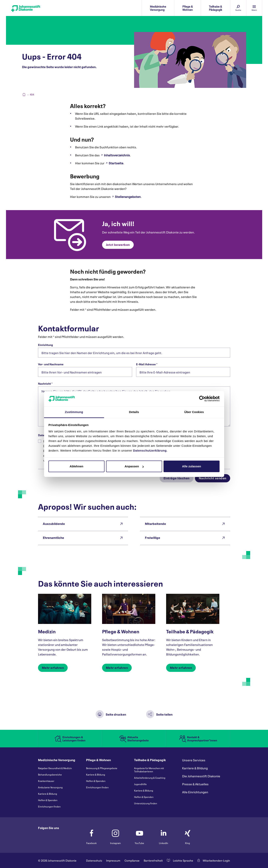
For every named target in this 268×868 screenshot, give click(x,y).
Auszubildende (54, 523)
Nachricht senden (213, 478)
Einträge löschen (177, 478)
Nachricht (45, 383)
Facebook (91, 835)
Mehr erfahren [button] (53, 667)
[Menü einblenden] (254, 8)
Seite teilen (164, 714)
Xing (188, 835)
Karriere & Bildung (48, 794)
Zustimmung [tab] (74, 412)
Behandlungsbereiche (50, 775)
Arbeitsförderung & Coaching (150, 778)
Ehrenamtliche (53, 537)
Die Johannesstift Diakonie (201, 776)
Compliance (132, 860)
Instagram (115, 835)
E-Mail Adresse (147, 364)
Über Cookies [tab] (194, 412)
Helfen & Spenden (48, 800)
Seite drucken (116, 714)
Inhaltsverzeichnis (117, 155)
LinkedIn (164, 835)
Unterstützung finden (146, 803)
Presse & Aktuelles (195, 784)
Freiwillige (153, 537)
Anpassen (134, 466)
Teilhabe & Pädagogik (190, 631)
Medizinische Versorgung (57, 760)
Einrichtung (45, 345)
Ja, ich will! (118, 223)
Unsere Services (194, 760)
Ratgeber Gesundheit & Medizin (55, 768)
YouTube (140, 835)
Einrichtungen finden (49, 806)
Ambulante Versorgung (50, 787)
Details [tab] (134, 412)
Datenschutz (94, 860)
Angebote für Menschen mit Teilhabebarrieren (149, 770)
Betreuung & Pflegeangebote (102, 768)
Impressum (113, 860)
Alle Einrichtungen (195, 792)
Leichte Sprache (183, 860)
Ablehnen (76, 466)
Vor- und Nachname (51, 364)
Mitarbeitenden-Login (216, 860)
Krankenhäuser (46, 781)
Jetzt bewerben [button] (118, 244)
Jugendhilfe (140, 784)
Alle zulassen (191, 466)
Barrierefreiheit (153, 860)
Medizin (47, 631)
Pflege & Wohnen (121, 631)
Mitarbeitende (155, 523)
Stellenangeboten (128, 197)
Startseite (116, 163)
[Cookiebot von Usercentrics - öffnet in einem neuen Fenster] (202, 399)
